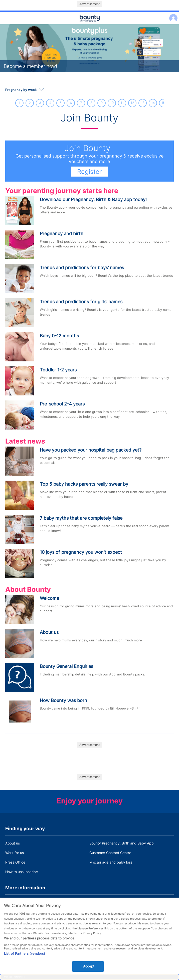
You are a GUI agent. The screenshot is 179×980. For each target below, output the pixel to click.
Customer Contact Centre (110, 853)
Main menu (89, 25)
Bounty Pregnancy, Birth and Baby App (122, 843)
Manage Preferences (14, 977)
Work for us (15, 853)
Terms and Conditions (23, 902)
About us (13, 843)
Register (89, 172)
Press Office (15, 862)
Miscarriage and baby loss (111, 862)
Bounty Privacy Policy (107, 902)
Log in (172, 15)
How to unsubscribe (22, 872)
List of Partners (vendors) (25, 965)
